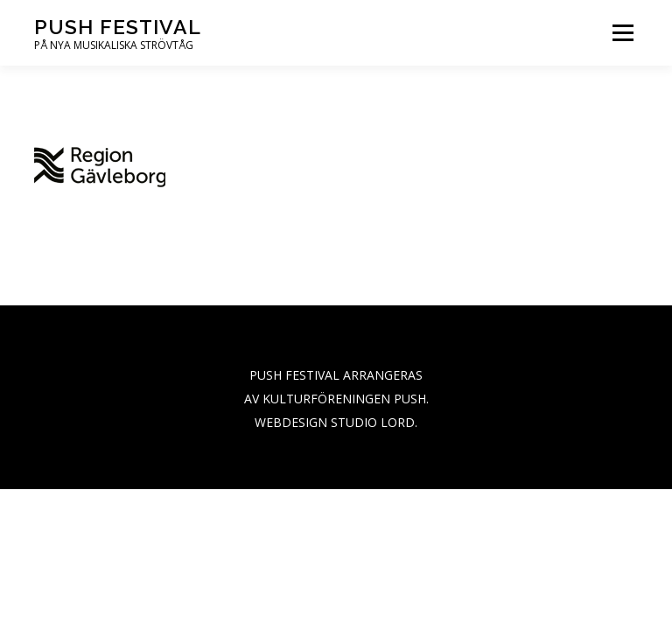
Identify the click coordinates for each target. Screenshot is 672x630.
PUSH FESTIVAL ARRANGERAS (336, 375)
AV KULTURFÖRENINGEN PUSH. (336, 399)
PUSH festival (118, 27)
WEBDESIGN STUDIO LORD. (336, 422)
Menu (623, 32)
